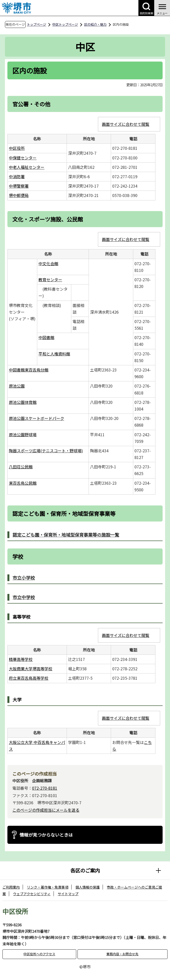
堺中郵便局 (19, 195)
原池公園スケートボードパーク (37, 418)
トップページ (37, 24)
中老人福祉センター (27, 167)
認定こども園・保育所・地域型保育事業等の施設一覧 (66, 535)
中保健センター (23, 158)
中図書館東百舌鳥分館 (29, 370)
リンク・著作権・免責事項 (48, 887)
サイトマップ (68, 894)
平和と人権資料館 (54, 354)
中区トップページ (65, 24)
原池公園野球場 (23, 435)
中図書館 (46, 337)
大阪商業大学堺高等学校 (31, 669)
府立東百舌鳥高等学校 (29, 678)
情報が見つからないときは (46, 835)
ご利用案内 (11, 887)
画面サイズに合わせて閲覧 (126, 124)
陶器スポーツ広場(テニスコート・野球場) (46, 451)
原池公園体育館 (23, 402)
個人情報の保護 (88, 887)
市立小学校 (24, 578)
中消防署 (17, 176)
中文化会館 (48, 263)
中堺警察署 (19, 186)
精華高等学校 (21, 659)
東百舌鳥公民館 (23, 483)
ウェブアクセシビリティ (32, 894)
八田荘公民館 (21, 467)
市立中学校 (24, 597)
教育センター (50, 280)
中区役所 (17, 148)
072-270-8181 (45, 788)
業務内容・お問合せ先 (122, 954)
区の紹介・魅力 (95, 24)
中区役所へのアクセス (39, 954)
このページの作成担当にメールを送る (46, 810)
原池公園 (17, 386)
